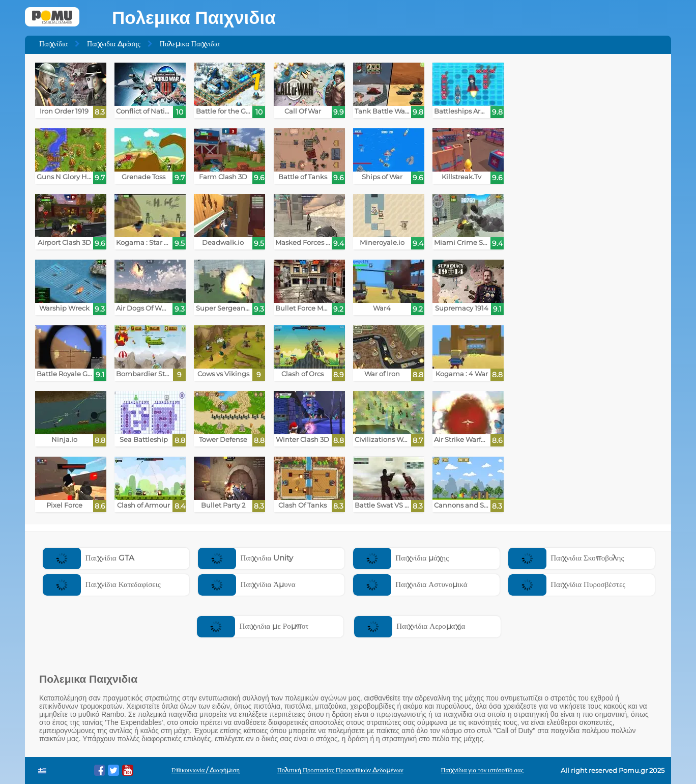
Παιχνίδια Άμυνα (247, 584)
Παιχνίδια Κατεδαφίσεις (101, 584)
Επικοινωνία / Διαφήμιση (206, 770)
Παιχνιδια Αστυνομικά (410, 584)
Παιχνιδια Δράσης (114, 44)
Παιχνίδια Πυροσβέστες (567, 584)
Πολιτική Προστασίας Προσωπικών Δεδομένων (340, 770)
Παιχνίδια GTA (88, 558)
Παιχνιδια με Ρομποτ (253, 626)
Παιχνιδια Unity (245, 558)
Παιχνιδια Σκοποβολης (566, 558)
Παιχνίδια (53, 44)
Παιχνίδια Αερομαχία (410, 626)
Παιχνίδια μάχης (401, 558)
